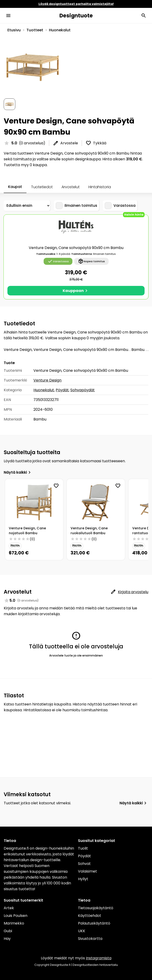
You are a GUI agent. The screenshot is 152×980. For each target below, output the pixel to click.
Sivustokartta (90, 939)
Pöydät (62, 390)
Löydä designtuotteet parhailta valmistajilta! (76, 4)
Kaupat (15, 187)
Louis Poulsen (16, 916)
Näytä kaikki (18, 472)
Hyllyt (83, 879)
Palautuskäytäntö (94, 923)
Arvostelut (71, 187)
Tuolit (83, 848)
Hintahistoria (100, 187)
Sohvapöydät (82, 390)
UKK (82, 931)
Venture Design (47, 380)
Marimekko (14, 923)
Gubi (8, 931)
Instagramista (99, 958)
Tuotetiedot (42, 187)
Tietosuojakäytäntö (96, 908)
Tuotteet (35, 30)
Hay (7, 939)
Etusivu (14, 30)
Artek (9, 908)
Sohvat (84, 864)
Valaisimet (87, 871)
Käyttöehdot (90, 916)
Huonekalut (60, 30)
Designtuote (76, 16)
